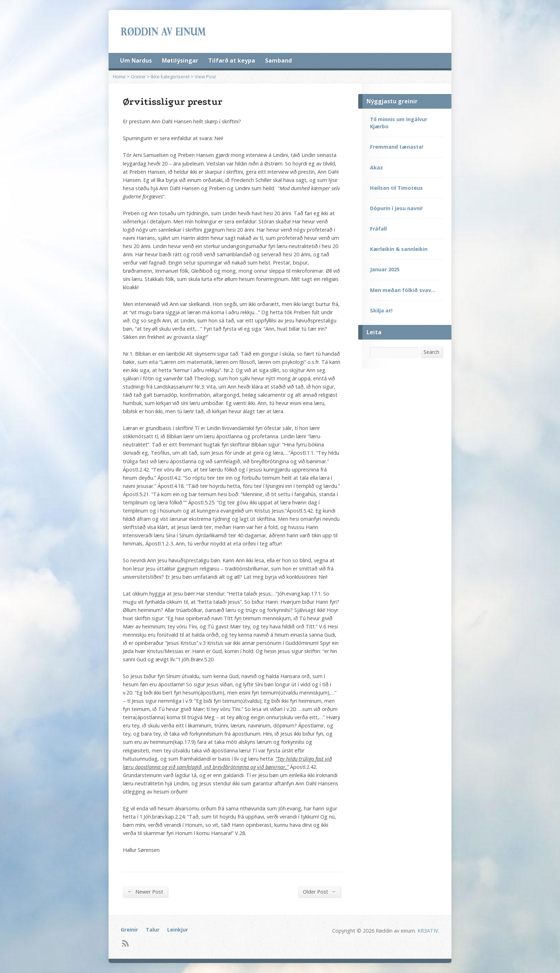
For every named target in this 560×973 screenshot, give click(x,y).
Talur (152, 930)
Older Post (319, 891)
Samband (278, 60)
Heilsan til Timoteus (396, 188)
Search (431, 352)
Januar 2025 (385, 269)
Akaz (376, 167)
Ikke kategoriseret (170, 76)
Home (119, 76)
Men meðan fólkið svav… (403, 290)
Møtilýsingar (180, 60)
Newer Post (145, 891)
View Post (205, 76)
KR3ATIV (428, 931)
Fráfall (378, 229)
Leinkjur (177, 930)
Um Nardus (136, 60)
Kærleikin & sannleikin (399, 249)
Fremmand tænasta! (397, 147)
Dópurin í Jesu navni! (396, 208)
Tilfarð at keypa (232, 60)
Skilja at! (381, 310)
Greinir (138, 76)
